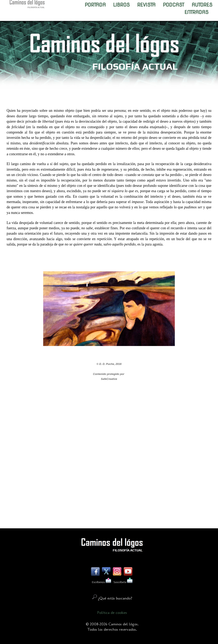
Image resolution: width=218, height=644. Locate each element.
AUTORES (202, 5)
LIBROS (121, 5)
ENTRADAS (197, 12)
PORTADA (95, 5)
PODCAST (174, 5)
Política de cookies (112, 613)
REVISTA (146, 5)
